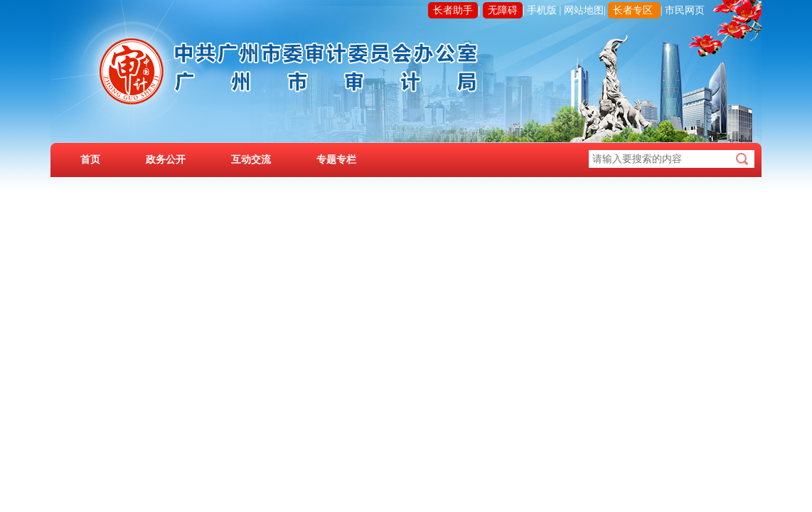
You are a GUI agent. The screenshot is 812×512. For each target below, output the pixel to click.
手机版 (542, 10)
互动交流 (251, 160)
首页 (90, 160)
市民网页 (685, 10)
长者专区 (633, 10)
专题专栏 (336, 160)
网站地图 (584, 10)
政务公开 (166, 160)
